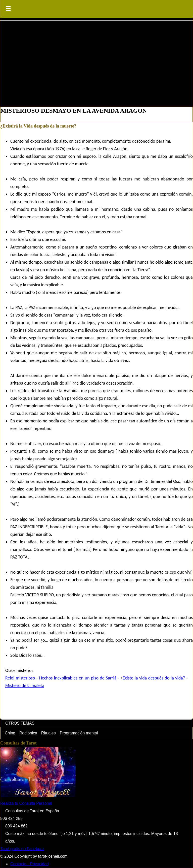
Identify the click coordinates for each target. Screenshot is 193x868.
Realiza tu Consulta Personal (26, 803)
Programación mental (79, 733)
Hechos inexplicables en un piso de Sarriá (78, 678)
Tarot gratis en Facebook (22, 849)
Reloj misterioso (21, 678)
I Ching (9, 733)
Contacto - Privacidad (30, 864)
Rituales (49, 733)
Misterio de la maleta (25, 686)
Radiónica (28, 733)
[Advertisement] (96, 61)
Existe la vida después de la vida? (154, 678)
